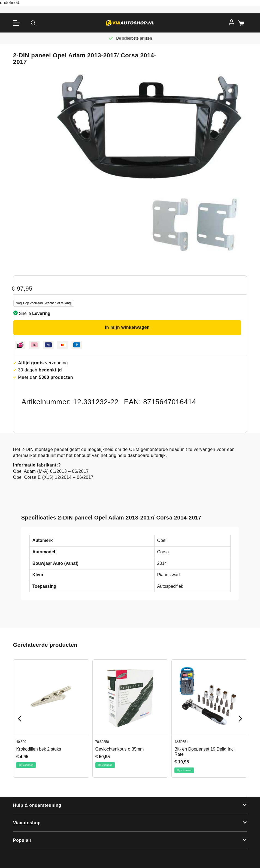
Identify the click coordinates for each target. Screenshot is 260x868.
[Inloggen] (232, 22)
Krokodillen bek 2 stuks (39, 749)
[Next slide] (240, 719)
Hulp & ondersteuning (37, 805)
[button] (130, 806)
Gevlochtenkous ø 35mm (119, 749)
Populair (22, 840)
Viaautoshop (27, 823)
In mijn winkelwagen (127, 327)
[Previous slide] (20, 719)
